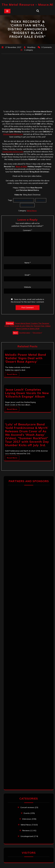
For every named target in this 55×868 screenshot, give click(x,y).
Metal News (32, 211)
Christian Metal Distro (24, 200)
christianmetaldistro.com (13, 134)
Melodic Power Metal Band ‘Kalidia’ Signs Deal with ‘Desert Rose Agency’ (26, 358)
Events (27, 813)
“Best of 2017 (21, 166)
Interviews (27, 819)
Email (27, 275)
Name (28, 263)
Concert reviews (27, 807)
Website (27, 287)
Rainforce (41, 200)
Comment (27, 230)
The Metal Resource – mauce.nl (27, 5)
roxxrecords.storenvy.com (13, 152)
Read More (12, 374)
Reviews (26, 830)
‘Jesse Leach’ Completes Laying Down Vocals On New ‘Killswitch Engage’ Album (27, 393)
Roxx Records (27, 205)
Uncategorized (27, 836)
